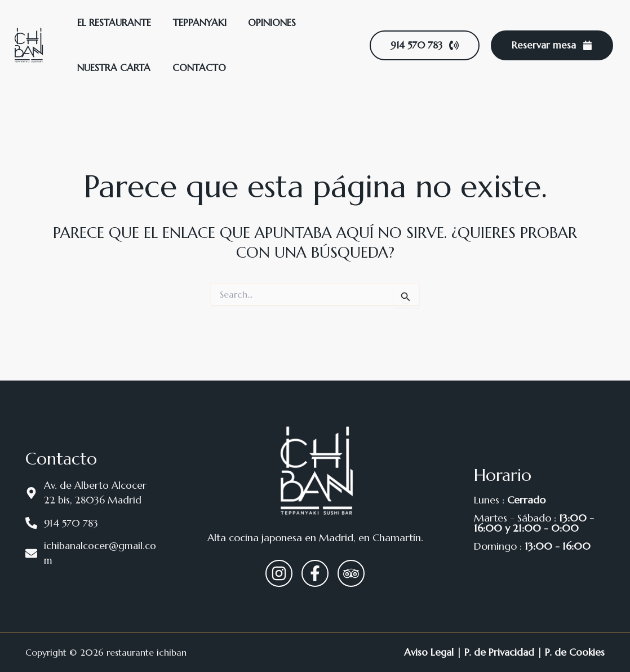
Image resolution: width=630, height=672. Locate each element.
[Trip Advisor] (351, 573)
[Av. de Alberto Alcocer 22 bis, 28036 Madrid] (91, 492)
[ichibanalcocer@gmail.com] (91, 554)
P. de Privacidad (498, 652)
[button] (425, 45)
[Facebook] (315, 573)
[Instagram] (279, 573)
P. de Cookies (574, 652)
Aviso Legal (426, 652)
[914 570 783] (91, 523)
